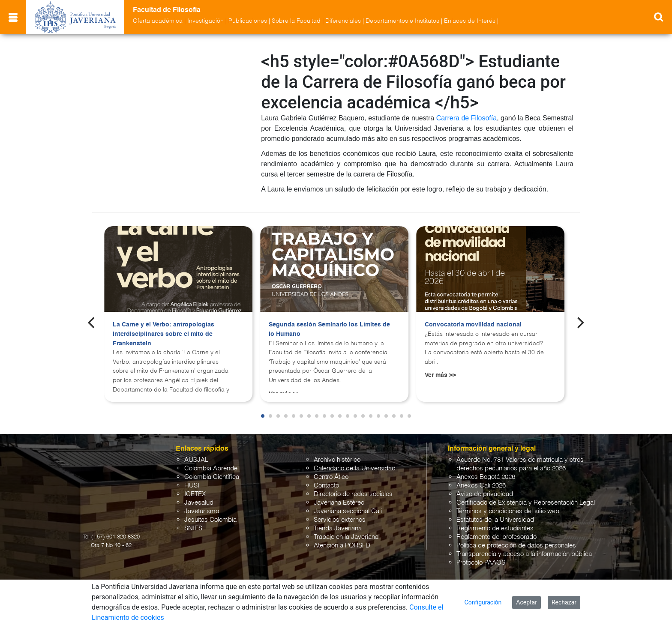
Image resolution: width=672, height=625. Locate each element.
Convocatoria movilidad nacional (473, 323)
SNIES (193, 527)
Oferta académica (158, 21)
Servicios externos (340, 518)
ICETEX (195, 492)
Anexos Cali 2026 (481, 484)
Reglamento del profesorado (496, 535)
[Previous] (92, 321)
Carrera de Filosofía (466, 118)
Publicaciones (248, 21)
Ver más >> (440, 374)
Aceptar (526, 602)
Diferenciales (343, 21)
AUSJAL (196, 458)
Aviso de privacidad (485, 492)
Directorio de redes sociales (353, 492)
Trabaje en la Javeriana (346, 535)
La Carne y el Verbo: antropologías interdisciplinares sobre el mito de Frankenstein (163, 332)
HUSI (192, 484)
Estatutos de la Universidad (495, 518)
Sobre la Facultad (296, 21)
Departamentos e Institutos (402, 21)
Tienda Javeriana (338, 527)
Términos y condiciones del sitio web (508, 510)
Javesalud (199, 501)
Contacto (326, 484)
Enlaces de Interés (470, 21)
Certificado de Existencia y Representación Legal (526, 501)
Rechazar (564, 602)
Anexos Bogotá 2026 (486, 475)
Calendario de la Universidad (355, 467)
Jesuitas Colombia (210, 518)
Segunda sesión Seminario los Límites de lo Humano (329, 328)
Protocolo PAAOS (481, 561)
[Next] (580, 321)
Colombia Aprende (211, 467)
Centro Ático (331, 475)
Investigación (205, 21)
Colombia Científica (212, 475)
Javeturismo (202, 510)
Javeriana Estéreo (339, 501)
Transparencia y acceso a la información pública (524, 552)
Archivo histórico (337, 458)
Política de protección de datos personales (516, 544)
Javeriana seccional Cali (348, 510)
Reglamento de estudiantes (495, 527)
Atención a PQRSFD (342, 544)
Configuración (483, 602)
